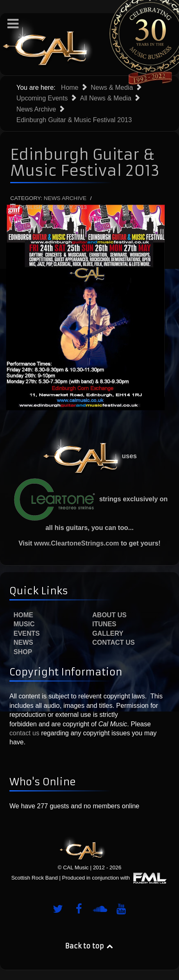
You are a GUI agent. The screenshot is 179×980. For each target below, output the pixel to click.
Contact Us (113, 642)
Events (27, 633)
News (23, 642)
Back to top (90, 946)
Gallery (108, 633)
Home (23, 615)
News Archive (65, 198)
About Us (109, 615)
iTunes (104, 624)
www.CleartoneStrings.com (76, 543)
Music (24, 624)
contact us (24, 733)
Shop (23, 652)
